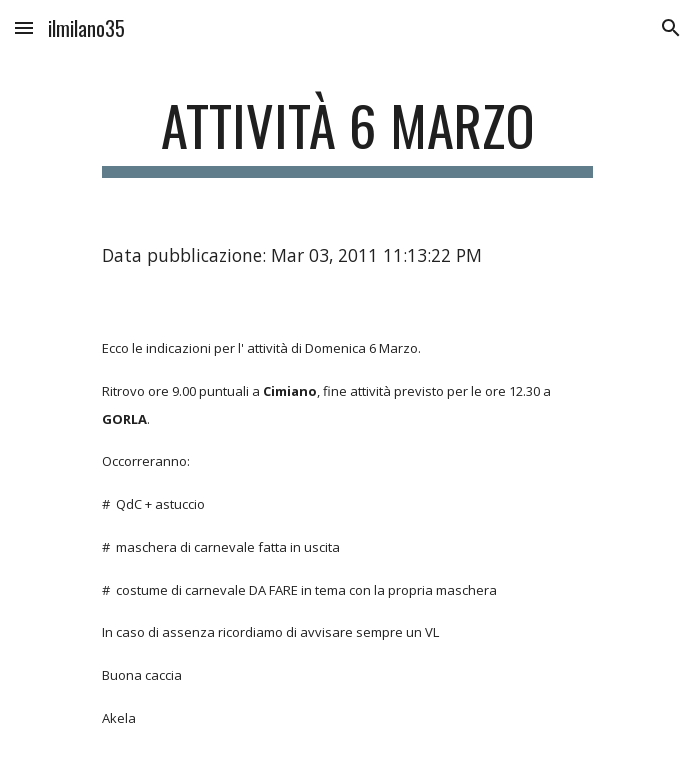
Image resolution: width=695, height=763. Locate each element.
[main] (347, 135)
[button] (24, 27)
